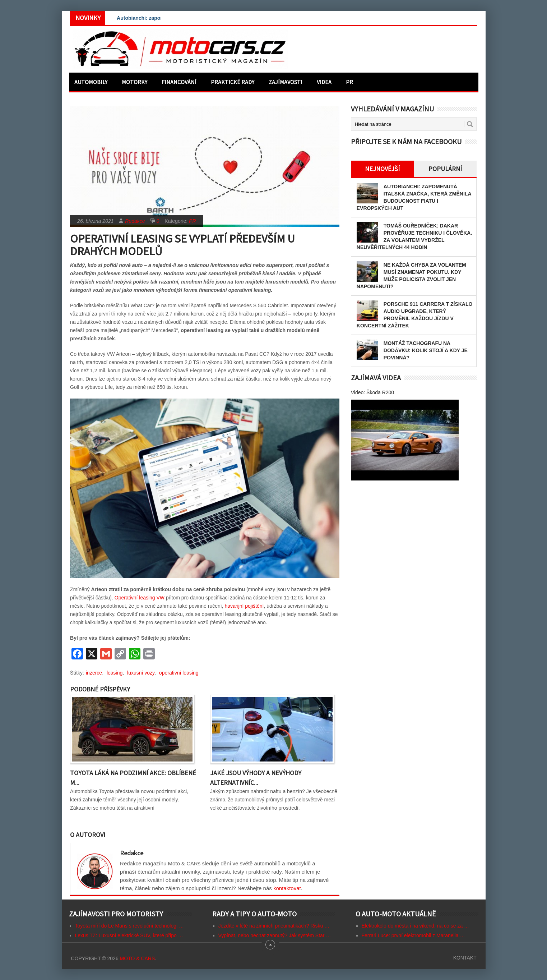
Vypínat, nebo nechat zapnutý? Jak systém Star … (275, 935)
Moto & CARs (138, 958)
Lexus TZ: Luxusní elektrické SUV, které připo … (129, 935)
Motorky (135, 82)
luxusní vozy (141, 673)
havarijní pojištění (244, 606)
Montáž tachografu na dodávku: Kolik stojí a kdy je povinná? (426, 350)
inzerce (94, 673)
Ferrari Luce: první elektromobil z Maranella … (413, 935)
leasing (115, 673)
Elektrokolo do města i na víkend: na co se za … (416, 926)
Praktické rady (233, 82)
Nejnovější (382, 169)
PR (349, 82)
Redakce (135, 221)
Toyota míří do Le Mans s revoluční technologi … (129, 926)
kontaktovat (287, 888)
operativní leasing (179, 673)
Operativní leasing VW (140, 598)
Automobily (91, 82)
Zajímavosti (286, 82)
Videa (324, 82)
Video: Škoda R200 (372, 392)
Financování (179, 82)
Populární (445, 169)
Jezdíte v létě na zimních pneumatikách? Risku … (274, 926)
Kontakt (465, 958)
